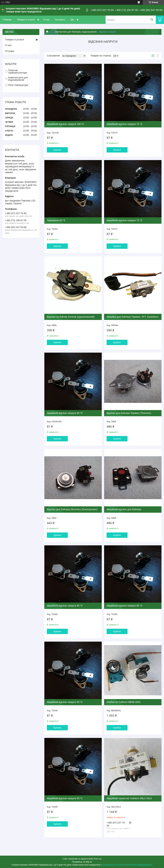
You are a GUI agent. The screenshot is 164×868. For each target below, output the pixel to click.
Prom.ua (98, 859)
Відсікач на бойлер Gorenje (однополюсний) (71, 317)
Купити (57, 150)
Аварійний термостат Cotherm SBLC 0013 (129, 798)
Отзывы (10, 51)
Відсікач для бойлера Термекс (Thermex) (129, 413)
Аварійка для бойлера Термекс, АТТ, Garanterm (132, 317)
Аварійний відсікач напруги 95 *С (65, 798)
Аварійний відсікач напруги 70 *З (124, 124)
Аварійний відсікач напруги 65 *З (65, 413)
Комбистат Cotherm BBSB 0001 (124, 702)
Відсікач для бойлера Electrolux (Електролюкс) (72, 509)
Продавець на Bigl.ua (82, 862)
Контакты (60, 20)
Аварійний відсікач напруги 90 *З (65, 702)
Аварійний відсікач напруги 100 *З (65, 124)
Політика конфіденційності (140, 865)
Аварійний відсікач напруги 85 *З (124, 606)
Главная (7, 20)
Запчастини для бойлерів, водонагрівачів (76, 32)
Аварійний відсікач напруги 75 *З (124, 220)
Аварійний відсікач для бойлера (124, 509)
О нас (46, 20)
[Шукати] (152, 20)
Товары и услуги (26, 20)
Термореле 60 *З (56, 220)
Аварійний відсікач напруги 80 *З (65, 606)
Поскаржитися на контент (114, 865)
